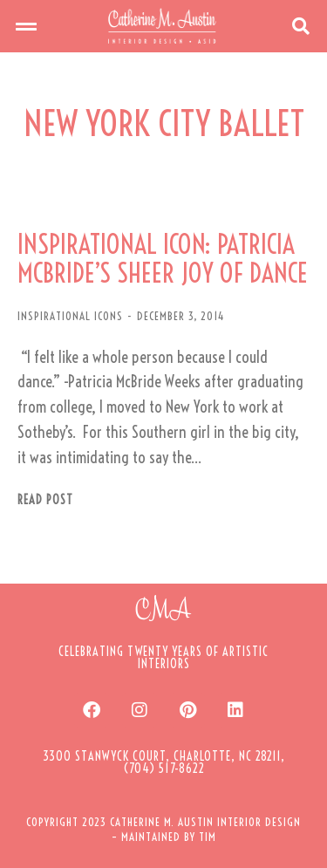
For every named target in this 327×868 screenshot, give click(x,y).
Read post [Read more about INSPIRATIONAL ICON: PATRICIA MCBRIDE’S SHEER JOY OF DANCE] (45, 500)
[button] (26, 26)
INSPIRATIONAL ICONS (70, 316)
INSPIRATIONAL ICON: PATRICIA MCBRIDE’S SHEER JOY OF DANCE (163, 259)
